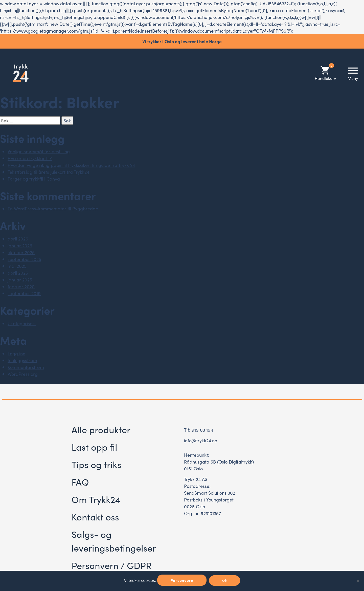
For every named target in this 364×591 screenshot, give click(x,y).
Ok (225, 581)
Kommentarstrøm (26, 367)
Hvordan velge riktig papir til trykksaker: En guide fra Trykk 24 (71, 165)
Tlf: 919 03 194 (199, 430)
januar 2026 (20, 245)
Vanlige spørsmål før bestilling (39, 151)
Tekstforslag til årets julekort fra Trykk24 (48, 172)
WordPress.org (23, 374)
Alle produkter (101, 429)
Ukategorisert (22, 323)
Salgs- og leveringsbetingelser (114, 541)
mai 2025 (17, 266)
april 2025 (18, 273)
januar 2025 (20, 280)
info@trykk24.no (201, 440)
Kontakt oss (95, 517)
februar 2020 (21, 286)
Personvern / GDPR (111, 565)
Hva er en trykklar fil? (30, 158)
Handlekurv (325, 73)
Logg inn (16, 353)
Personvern (182, 580)
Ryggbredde (85, 209)
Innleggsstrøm (22, 360)
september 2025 (24, 259)
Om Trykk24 (96, 499)
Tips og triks (96, 464)
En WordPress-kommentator (37, 209)
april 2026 (18, 239)
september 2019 (24, 293)
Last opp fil (94, 447)
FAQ (80, 482)
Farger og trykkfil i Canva (34, 179)
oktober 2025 (21, 252)
